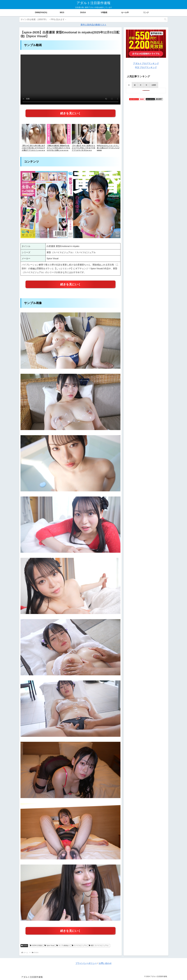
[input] (93, 20)
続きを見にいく (71, 113)
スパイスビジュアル (79, 946)
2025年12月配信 (36, 946)
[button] (165, 19)
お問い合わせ (105, 963)
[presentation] (129, 85)
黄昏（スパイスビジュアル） (99, 946)
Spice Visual (49, 946)
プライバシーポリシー (86, 963)
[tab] (129, 85)
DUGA (24, 946)
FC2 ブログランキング (146, 67)
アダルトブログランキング (146, 63)
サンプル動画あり (63, 946)
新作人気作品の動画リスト (93, 25)
